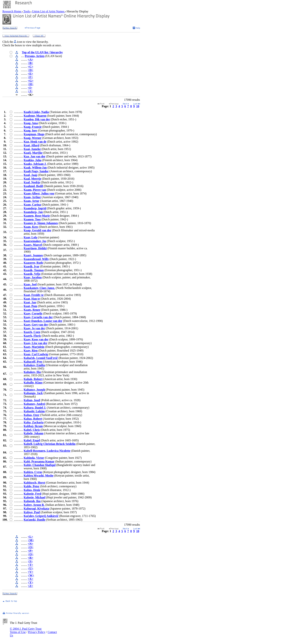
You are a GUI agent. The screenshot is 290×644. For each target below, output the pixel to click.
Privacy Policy (37, 632)
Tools (27, 11)
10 (138, 106)
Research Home (12, 11)
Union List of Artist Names (48, 11)
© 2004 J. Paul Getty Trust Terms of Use (26, 630)
